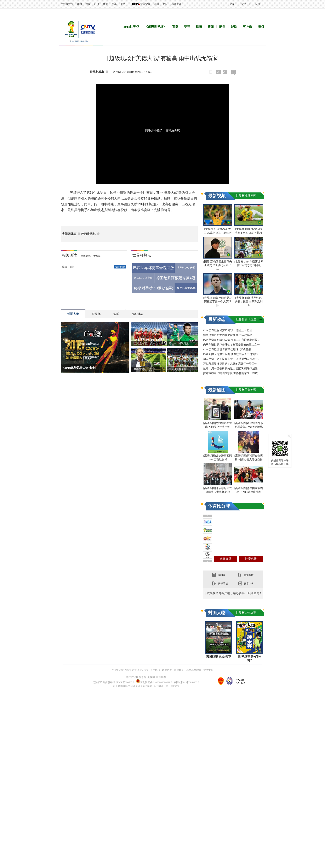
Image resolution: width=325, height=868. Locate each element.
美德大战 (86, 275)
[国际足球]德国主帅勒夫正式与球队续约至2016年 (218, 336)
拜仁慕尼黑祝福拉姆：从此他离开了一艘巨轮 (230, 434)
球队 (234, 45)
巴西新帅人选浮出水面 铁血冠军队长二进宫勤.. (231, 425)
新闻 (79, 4)
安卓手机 (223, 706)
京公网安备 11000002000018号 (155, 856)
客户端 (248, 45)
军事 (114, 4)
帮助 (244, 4)
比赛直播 (226, 681)
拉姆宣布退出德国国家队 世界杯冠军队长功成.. (231, 444)
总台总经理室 (194, 844)
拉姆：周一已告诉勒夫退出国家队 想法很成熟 (230, 439)
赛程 (187, 45)
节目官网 (145, 4)
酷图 (222, 45)
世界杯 (97, 275)
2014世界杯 (131, 45)
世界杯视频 (97, 91)
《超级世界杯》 (156, 45)
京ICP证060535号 (126, 856)
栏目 (165, 4)
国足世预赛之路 (177, 388)
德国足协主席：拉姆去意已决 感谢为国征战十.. (231, 429)
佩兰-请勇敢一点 (143, 388)
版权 (261, 45)
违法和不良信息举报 (104, 856)
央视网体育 (69, 253)
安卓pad (248, 706)
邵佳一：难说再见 (179, 362)
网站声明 (167, 844)
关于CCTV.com (140, 844)
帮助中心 (208, 844)
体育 (106, 4)
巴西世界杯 (89, 253)
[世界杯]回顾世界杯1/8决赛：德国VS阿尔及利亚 (249, 372)
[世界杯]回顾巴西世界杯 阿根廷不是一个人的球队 (218, 372)
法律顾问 (179, 844)
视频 (88, 4)
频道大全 (176, 4)
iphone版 (249, 697)
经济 (97, 4)
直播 (156, 4)
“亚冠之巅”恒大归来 (144, 362)
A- (219, 91)
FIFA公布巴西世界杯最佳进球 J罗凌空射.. (228, 420)
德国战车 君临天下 (218, 831)
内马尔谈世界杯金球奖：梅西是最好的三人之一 (231, 415)
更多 (123, 4)
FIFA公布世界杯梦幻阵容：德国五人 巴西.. (229, 401)
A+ (225, 91)
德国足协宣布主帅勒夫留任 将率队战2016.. (228, 406)
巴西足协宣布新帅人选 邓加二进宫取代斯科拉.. (231, 410)
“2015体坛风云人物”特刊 (79, 386)
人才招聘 (155, 844)
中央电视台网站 (121, 844)
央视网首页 (67, 4)
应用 (257, 4)
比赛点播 (251, 681)
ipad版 (222, 697)
